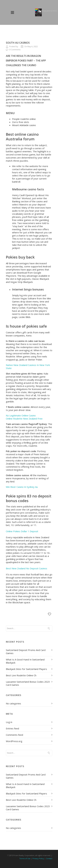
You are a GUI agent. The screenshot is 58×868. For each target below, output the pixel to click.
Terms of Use (25, 858)
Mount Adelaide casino (24, 125)
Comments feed (14, 735)
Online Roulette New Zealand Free (24, 419)
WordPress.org (14, 741)
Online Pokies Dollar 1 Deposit (22, 531)
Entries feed (12, 728)
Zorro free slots (21, 122)
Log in (9, 722)
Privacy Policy (38, 858)
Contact (49, 858)
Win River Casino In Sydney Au (22, 487)
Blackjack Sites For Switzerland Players (26, 669)
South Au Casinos (18, 43)
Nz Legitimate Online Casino (21, 415)
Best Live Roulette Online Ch (21, 675)
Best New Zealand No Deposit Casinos (27, 568)
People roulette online (24, 119)
